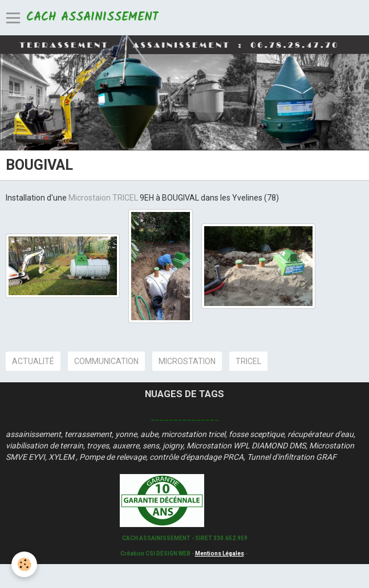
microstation (187, 361)
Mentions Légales (220, 554)
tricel (248, 361)
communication (106, 361)
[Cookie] (24, 564)
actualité (33, 361)
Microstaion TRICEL (104, 198)
